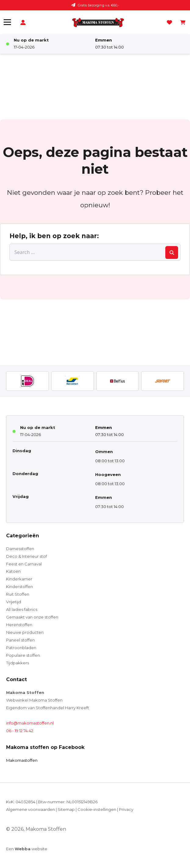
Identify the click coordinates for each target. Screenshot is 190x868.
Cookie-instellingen (97, 809)
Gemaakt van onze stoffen (32, 617)
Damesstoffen (20, 549)
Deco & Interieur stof (27, 556)
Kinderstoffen (20, 587)
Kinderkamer (19, 579)
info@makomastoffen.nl (30, 723)
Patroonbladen (21, 648)
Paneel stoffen (20, 640)
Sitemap (66, 809)
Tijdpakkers (18, 663)
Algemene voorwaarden (30, 809)
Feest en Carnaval (24, 564)
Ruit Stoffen (18, 594)
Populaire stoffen (23, 655)
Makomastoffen (22, 760)
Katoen (13, 571)
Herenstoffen (19, 625)
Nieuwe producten (25, 632)
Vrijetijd (14, 602)
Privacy (126, 809)
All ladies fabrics (22, 609)
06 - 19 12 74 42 (20, 731)
